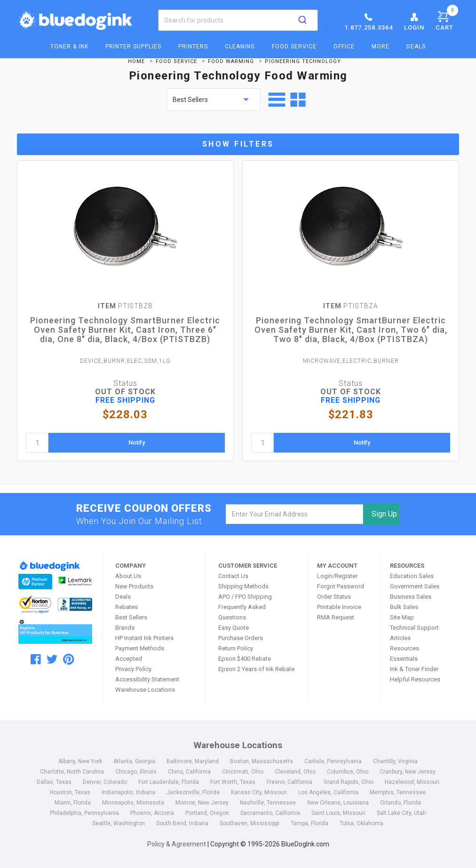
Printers (193, 47)
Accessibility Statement (147, 679)
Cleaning (240, 47)
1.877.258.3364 (369, 21)
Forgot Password (341, 586)
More (381, 47)
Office (344, 47)
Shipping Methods (243, 586)
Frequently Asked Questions (242, 612)
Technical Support (414, 628)
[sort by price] (214, 100)
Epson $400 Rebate (245, 659)
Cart (447, 19)
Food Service (294, 47)
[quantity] (37, 443)
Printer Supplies (133, 47)
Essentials (404, 659)
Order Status (334, 597)
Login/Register (337, 576)
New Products (134, 586)
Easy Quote (234, 628)
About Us (128, 576)
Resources (405, 648)
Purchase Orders (241, 638)
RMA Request (336, 617)
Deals (416, 47)
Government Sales (415, 586)
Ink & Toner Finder (414, 669)
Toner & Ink (69, 47)
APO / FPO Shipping (245, 597)
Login (414, 21)
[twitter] (52, 659)
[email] (294, 514)
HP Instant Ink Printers (144, 638)
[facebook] (36, 659)
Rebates (127, 607)
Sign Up (384, 514)
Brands (125, 628)
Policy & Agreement (177, 844)
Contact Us (233, 576)
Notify (137, 442)
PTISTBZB (125, 306)
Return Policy (236, 648)
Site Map (402, 617)
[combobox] (238, 20)
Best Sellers (131, 617)
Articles (400, 638)
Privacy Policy (133, 669)
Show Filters (238, 144)
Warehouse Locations (145, 690)
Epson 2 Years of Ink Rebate (256, 669)
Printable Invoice (339, 607)
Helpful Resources (415, 679)
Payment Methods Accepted (140, 653)
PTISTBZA (351, 306)
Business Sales (411, 597)
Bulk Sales (404, 607)
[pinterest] (68, 659)
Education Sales (412, 576)
